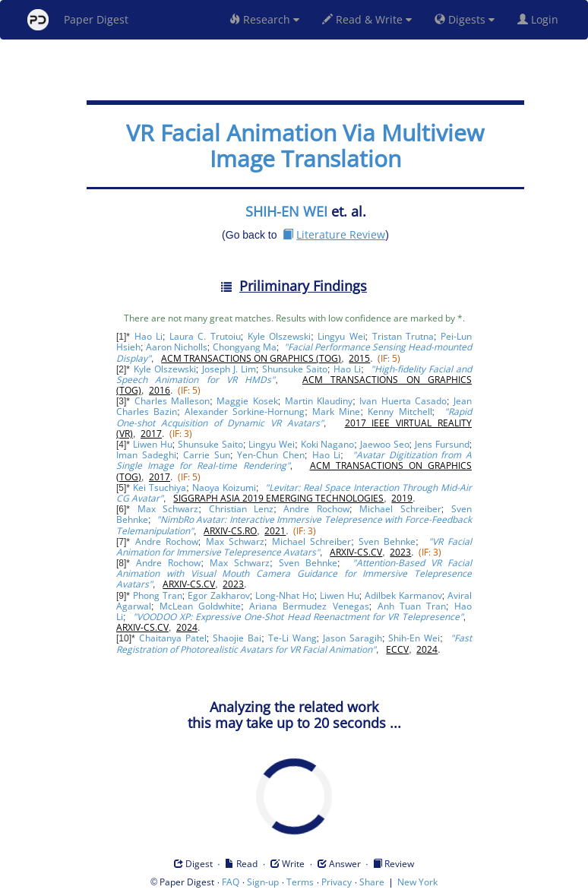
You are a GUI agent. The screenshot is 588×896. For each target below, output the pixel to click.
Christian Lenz (242, 509)
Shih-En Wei (414, 638)
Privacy (337, 882)
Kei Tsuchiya (160, 488)
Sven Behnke (387, 541)
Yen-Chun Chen (271, 455)
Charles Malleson (172, 401)
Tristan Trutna (403, 336)
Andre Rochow (316, 509)
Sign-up (263, 882)
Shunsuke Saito (295, 369)
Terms (300, 882)
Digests (465, 19)
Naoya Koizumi (224, 488)
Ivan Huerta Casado (403, 401)
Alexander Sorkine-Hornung (245, 412)
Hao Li (149, 336)
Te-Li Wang (292, 638)
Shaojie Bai (237, 638)
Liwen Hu (153, 444)
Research (264, 19)
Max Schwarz (168, 509)
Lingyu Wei (341, 336)
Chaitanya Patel (173, 638)
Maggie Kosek (247, 401)
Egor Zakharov (219, 595)
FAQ (231, 882)
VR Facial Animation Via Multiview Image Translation (305, 146)
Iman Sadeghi (146, 455)
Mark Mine (336, 412)
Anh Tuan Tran (412, 606)
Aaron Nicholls (177, 347)
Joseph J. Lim (229, 369)
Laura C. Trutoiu (205, 336)
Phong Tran (158, 595)
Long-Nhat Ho (285, 595)
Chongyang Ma (245, 347)
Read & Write (367, 19)
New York (417, 882)
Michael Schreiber (400, 509)
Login (541, 19)
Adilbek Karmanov (403, 595)
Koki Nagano (328, 444)
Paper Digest (78, 20)
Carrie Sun (207, 455)
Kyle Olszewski (279, 336)
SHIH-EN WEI (286, 211)
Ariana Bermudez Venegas (309, 606)
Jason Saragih (352, 638)
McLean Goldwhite (200, 606)
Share (372, 882)
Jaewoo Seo (385, 444)
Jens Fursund (442, 444)
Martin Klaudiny (319, 401)
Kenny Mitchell (400, 412)
